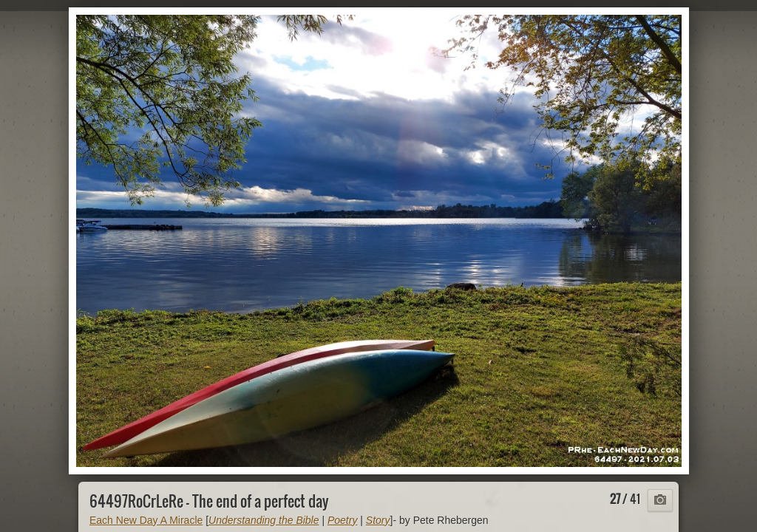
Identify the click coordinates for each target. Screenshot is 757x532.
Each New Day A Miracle (146, 520)
